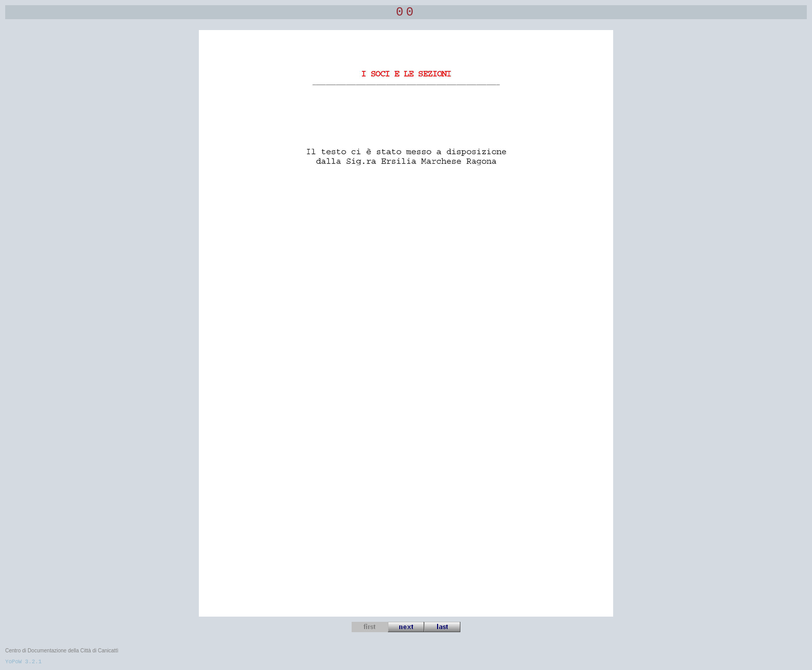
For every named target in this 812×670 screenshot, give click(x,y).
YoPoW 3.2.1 (23, 662)
